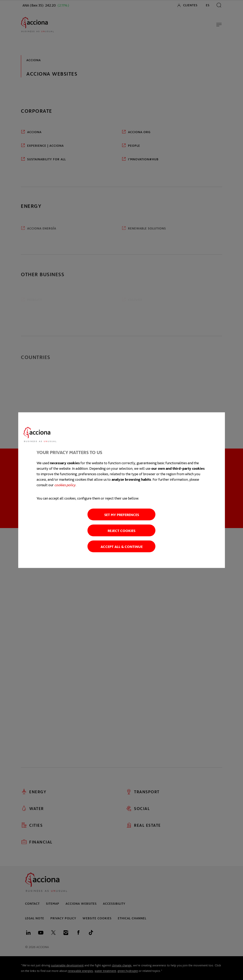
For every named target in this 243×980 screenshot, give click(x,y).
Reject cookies (121, 530)
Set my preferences (122, 514)
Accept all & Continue (122, 546)
